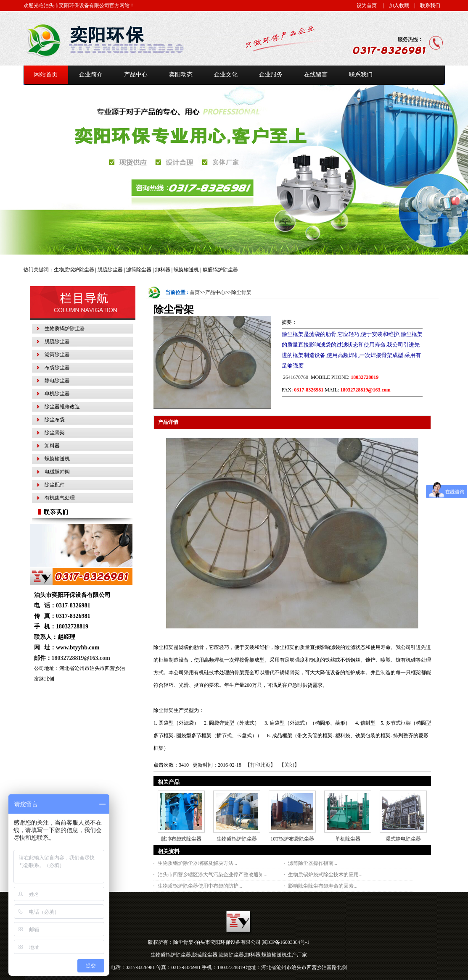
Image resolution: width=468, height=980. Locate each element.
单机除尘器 (348, 839)
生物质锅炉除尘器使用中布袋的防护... (200, 886)
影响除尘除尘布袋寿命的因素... (323, 886)
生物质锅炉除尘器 (237, 839)
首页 (195, 292)
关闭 (289, 765)
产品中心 (215, 292)
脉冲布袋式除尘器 (181, 839)
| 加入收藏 (394, 5)
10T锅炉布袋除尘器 (292, 839)
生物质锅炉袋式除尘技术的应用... (325, 875)
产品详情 (168, 422)
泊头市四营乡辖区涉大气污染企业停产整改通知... (213, 875)
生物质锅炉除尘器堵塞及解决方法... (197, 863)
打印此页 (260, 765)
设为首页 (367, 5)
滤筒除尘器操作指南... (313, 863)
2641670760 (295, 377)
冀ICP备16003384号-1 (286, 942)
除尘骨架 (241, 292)
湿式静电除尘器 (403, 839)
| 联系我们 (425, 5)
